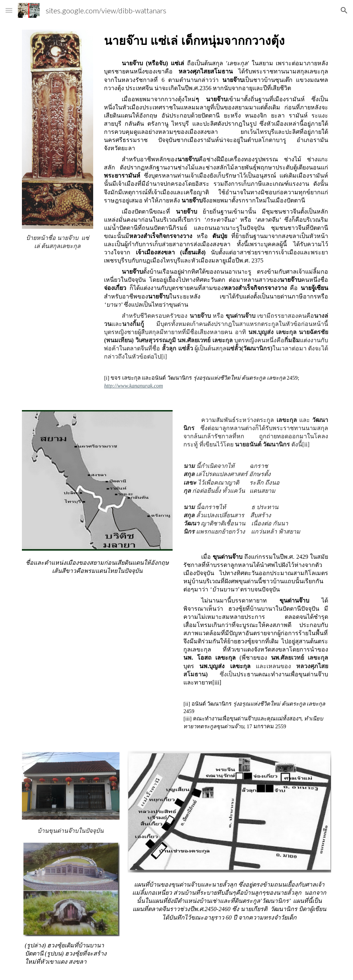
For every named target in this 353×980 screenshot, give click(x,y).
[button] (9, 10)
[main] (58, 242)
